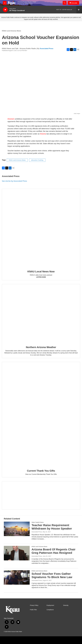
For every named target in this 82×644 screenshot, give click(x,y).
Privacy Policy (34, 605)
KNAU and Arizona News (11, 31)
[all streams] (79, 10)
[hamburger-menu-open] (5, 3)
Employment (50, 605)
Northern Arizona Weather (41, 347)
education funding (37, 160)
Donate (74, 3)
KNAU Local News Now (41, 271)
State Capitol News (38, 522)
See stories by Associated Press (14, 181)
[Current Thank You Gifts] (41, 414)
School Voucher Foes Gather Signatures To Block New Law (52, 575)
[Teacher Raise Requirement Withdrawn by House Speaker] (17, 529)
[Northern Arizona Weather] (41, 314)
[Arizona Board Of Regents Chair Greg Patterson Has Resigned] (17, 553)
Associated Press (47, 49)
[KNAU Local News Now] (41, 228)
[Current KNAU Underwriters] (41, 495)
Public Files (33, 610)
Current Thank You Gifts (41, 471)
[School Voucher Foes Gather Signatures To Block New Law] (17, 577)
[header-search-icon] (65, 3)
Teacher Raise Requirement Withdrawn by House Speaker (52, 527)
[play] (5, 10)
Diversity (66, 605)
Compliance (50, 610)
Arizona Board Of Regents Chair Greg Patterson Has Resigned (53, 551)
